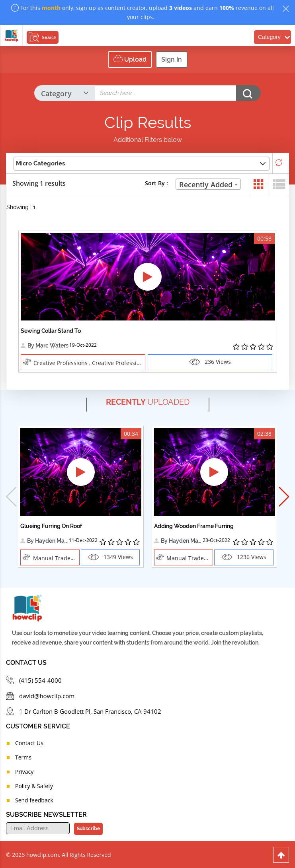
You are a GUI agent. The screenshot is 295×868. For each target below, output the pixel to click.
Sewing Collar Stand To (51, 331)
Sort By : (156, 183)
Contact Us (29, 742)
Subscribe (88, 828)
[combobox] (208, 184)
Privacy (24, 771)
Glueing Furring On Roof (51, 526)
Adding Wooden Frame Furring (194, 526)
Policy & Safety (34, 785)
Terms (23, 756)
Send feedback (34, 799)
